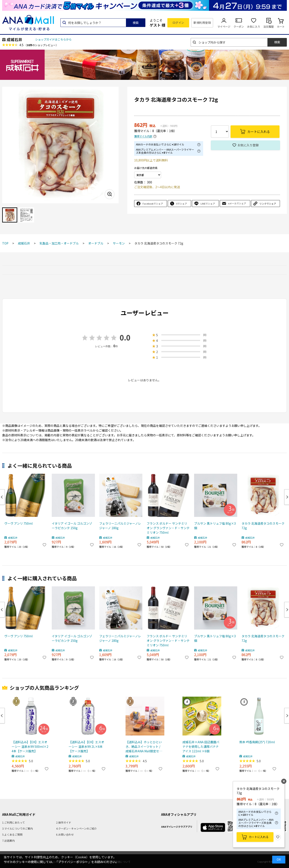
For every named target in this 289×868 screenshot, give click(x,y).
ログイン (178, 23)
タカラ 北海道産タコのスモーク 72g (263, 526)
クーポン (239, 26)
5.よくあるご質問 (12, 834)
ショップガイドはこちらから (53, 39)
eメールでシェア (237, 203)
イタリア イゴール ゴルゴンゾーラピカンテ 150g (72, 526)
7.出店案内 (8, 840)
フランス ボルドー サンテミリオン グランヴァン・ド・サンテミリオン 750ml (168, 528)
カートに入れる (259, 837)
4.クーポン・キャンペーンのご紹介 (76, 828)
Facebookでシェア (153, 204)
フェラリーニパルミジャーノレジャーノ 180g (120, 526)
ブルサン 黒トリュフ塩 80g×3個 (215, 526)
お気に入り (254, 26)
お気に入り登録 (248, 145)
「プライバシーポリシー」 (73, 862)
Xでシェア (182, 204)
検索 (136, 23)
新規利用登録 (202, 23)
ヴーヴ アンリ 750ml (18, 523)
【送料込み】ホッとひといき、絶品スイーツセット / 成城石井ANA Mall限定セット (144, 747)
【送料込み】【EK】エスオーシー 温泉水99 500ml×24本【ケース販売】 (30, 746)
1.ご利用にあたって (13, 822)
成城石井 (14, 39)
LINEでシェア (208, 204)
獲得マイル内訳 (143, 136)
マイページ (224, 26)
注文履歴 (269, 26)
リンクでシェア (268, 204)
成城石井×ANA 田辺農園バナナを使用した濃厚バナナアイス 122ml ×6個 (201, 746)
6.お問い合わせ (65, 834)
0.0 (125, 337)
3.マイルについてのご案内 (17, 828)
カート (281, 26)
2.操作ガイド (64, 822)
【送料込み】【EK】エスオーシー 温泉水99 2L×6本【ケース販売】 (86, 746)
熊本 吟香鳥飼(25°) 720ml (257, 742)
